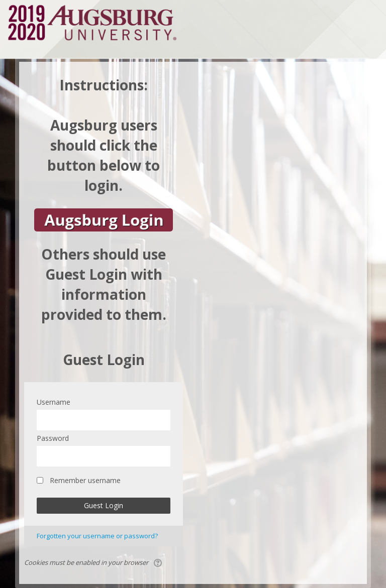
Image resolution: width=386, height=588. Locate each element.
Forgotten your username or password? (97, 536)
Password (53, 438)
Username (54, 402)
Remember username (85, 480)
